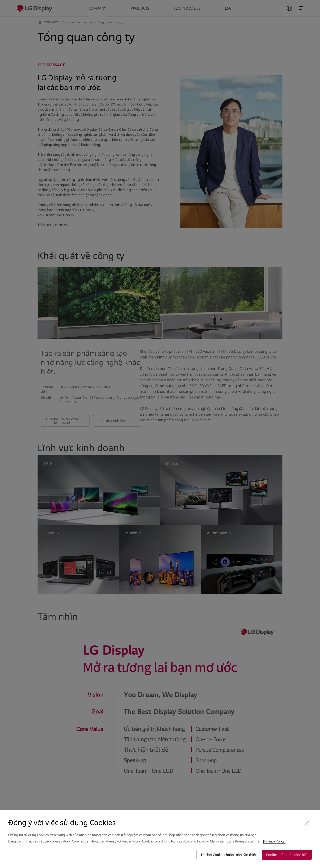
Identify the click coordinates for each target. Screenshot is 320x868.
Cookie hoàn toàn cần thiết (287, 855)
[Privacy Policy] (274, 841)
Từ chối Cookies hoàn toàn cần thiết (228, 855)
